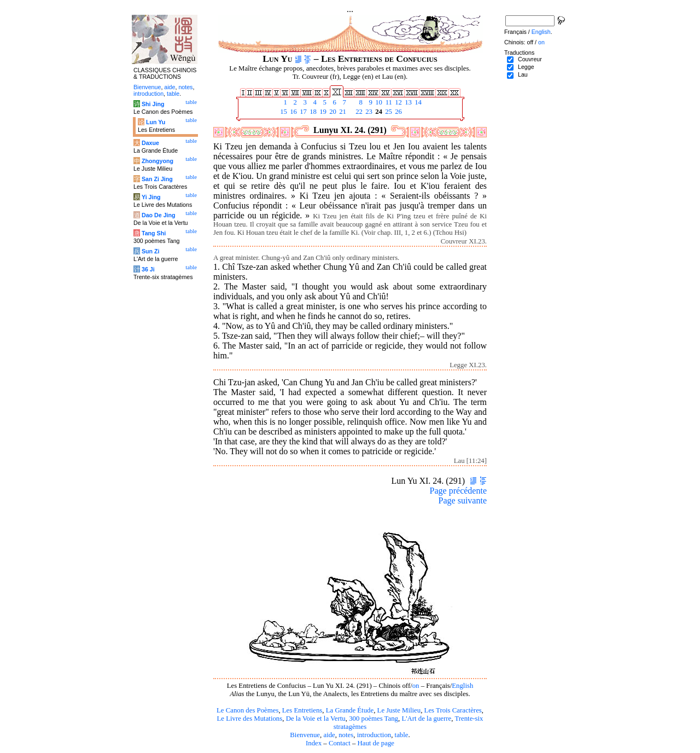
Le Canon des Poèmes (247, 710)
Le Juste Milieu (399, 710)
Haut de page (376, 743)
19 (322, 112)
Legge (526, 67)
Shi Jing (153, 104)
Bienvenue (305, 735)
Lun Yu (156, 122)
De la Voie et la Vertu (316, 719)
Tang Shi (154, 233)
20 (332, 112)
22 (358, 112)
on (416, 686)
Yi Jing (151, 197)
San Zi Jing (157, 179)
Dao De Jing (159, 215)
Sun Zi (151, 251)
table (402, 735)
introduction (374, 735)
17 (302, 112)
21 (342, 112)
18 (312, 112)
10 (378, 102)
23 (368, 112)
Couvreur (530, 59)
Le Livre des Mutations (249, 719)
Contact (340, 743)
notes (346, 735)
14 (417, 102)
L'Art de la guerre (426, 719)
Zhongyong (157, 161)
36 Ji (148, 269)
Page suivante (463, 500)
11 (388, 102)
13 (407, 102)
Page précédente (458, 491)
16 (293, 112)
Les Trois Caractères (453, 710)
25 (388, 112)
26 (398, 112)
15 (283, 112)
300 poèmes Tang (374, 719)
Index (314, 743)
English (462, 686)
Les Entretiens (302, 710)
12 (398, 102)
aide (329, 735)
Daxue (150, 143)
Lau (523, 74)
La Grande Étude (350, 710)
